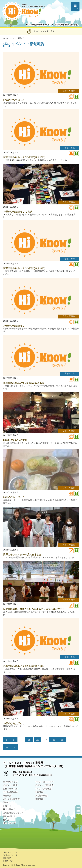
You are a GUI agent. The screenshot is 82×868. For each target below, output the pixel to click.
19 (62, 740)
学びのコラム (9, 802)
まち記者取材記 (10, 792)
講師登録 (39, 799)
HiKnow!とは (9, 816)
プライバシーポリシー (13, 855)
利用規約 (7, 858)
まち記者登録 (41, 796)
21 (7, 747)
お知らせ (7, 806)
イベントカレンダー (44, 782)
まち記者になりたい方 (13, 813)
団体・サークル (10, 789)
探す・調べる (9, 809)
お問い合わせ (9, 861)
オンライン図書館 (11, 799)
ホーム (6, 38)
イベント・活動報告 (44, 785)
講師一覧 (7, 796)
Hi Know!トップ (10, 782)
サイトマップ (9, 823)
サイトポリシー (10, 852)
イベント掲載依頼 (43, 789)
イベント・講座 (10, 785)
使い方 (6, 820)
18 (54, 740)
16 (38, 740)
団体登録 (39, 792)
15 (29, 740)
